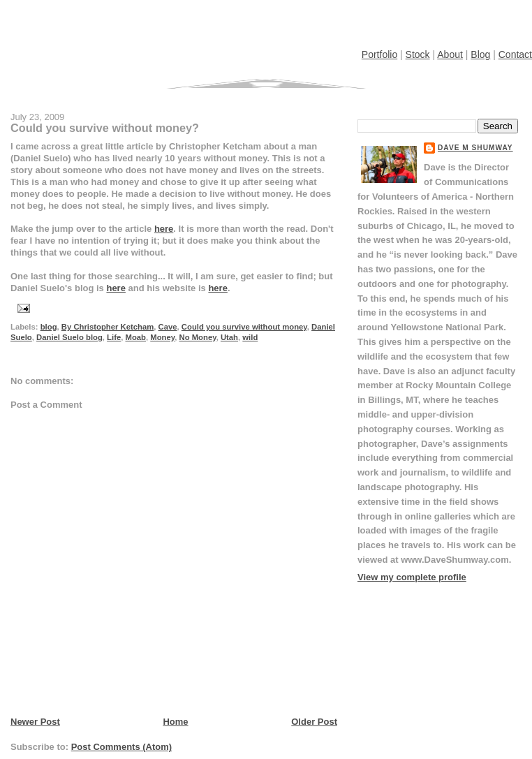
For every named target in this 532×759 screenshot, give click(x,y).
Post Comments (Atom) (121, 747)
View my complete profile (412, 577)
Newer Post (35, 722)
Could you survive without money (244, 327)
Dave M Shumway (475, 148)
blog (49, 327)
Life (114, 337)
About (450, 54)
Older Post (314, 722)
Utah (229, 337)
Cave (168, 327)
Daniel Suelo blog (69, 337)
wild (250, 337)
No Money (198, 337)
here (164, 229)
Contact (515, 54)
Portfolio (379, 54)
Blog (480, 54)
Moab (135, 337)
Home (175, 722)
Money (162, 337)
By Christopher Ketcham (108, 327)
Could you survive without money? (105, 128)
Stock (418, 54)
